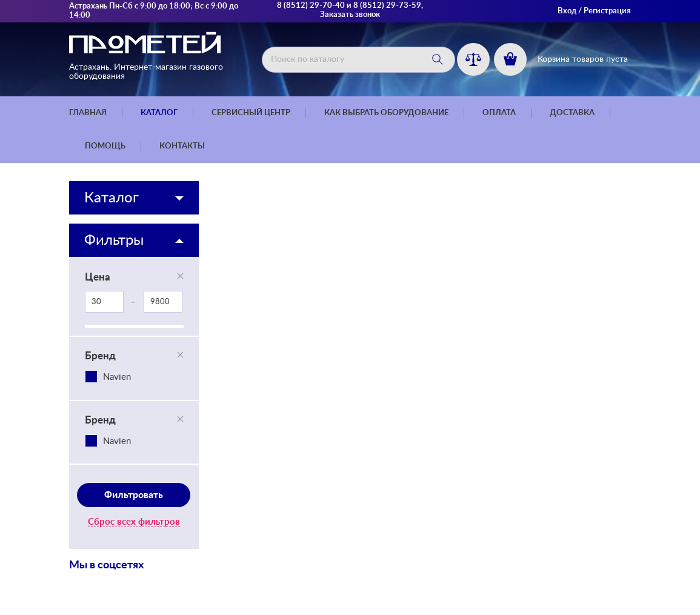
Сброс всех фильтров (134, 522)
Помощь (105, 146)
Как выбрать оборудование (386, 113)
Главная (88, 113)
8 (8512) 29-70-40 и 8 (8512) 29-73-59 (349, 6)
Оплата (499, 113)
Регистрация (607, 11)
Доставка (572, 113)
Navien (117, 377)
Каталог (159, 113)
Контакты (182, 146)
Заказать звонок (350, 15)
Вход (567, 11)
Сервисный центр (251, 113)
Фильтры (114, 241)
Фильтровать (134, 495)
